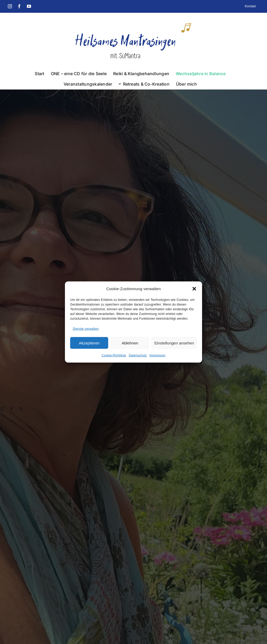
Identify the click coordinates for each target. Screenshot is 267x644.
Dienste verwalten (86, 329)
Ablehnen (130, 343)
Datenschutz (138, 355)
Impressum (157, 355)
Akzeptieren (89, 343)
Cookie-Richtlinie (114, 355)
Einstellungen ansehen (174, 343)
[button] (194, 289)
